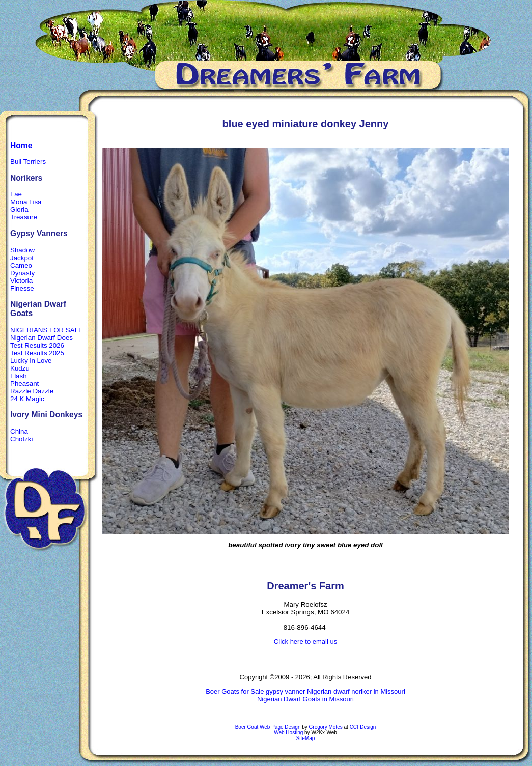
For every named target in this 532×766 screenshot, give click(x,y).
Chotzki (21, 439)
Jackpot (22, 258)
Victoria (21, 281)
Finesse (22, 288)
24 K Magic (27, 399)
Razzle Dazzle (32, 391)
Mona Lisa (26, 202)
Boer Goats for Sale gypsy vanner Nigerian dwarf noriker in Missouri (305, 691)
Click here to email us (305, 642)
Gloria (19, 209)
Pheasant (24, 384)
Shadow (22, 250)
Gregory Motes (326, 727)
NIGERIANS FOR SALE (47, 330)
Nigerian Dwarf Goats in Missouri (305, 699)
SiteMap (306, 738)
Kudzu (20, 368)
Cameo (21, 265)
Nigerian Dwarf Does (41, 338)
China (19, 431)
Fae (16, 194)
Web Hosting (288, 733)
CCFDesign (363, 727)
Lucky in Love (31, 361)
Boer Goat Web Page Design (268, 727)
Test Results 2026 (37, 345)
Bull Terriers (28, 162)
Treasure (24, 217)
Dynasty (22, 273)
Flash (19, 376)
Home (21, 145)
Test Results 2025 (37, 353)
